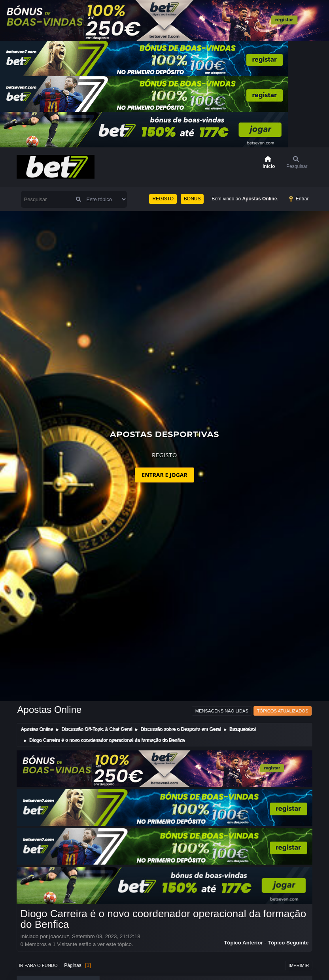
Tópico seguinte (288, 943)
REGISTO (163, 199)
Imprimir (299, 965)
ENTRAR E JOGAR (164, 475)
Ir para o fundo (38, 965)
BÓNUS (192, 199)
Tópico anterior (243, 943)
